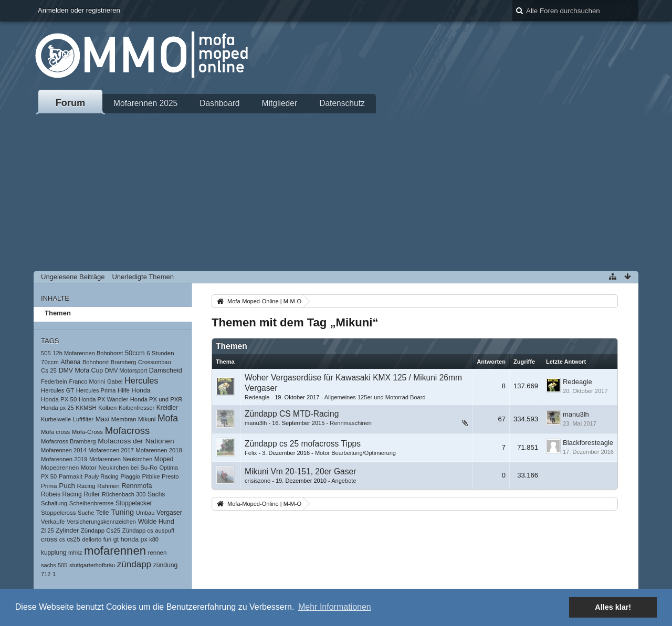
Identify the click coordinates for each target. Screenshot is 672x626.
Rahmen (108, 486)
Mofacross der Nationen (136, 441)
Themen (58, 313)
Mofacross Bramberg (69, 441)
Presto (170, 476)
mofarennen (115, 551)
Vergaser (169, 513)
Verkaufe (53, 522)
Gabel (115, 381)
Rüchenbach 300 (124, 494)
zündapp (134, 564)
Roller (92, 494)
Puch (67, 486)
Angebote (344, 481)
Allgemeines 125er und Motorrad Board (375, 397)
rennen (157, 553)
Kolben (107, 408)
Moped (164, 459)
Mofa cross (55, 432)
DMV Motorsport (126, 370)
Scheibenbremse (92, 503)
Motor (89, 467)
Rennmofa (136, 486)
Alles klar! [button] (613, 607)
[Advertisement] (336, 192)
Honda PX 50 (59, 399)
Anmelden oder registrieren (79, 10)
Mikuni (147, 419)
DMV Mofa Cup (81, 370)
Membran (124, 419)
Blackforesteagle (588, 443)
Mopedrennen (60, 467)
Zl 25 (48, 530)
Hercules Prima (96, 390)
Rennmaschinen (351, 423)
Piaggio (130, 476)
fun (107, 539)
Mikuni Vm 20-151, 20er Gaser (300, 471)
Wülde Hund (156, 522)
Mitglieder (280, 103)
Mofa (168, 418)
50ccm (135, 353)
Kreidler (167, 408)
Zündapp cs (138, 530)
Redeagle (257, 397)
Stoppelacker (134, 503)
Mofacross (128, 431)
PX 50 (49, 476)
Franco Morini (87, 381)
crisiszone (258, 481)
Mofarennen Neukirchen (121, 459)
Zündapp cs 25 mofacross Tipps (303, 444)
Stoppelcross (58, 513)
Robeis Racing (61, 494)
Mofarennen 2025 (145, 103)
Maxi (103, 419)
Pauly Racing (102, 476)
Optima (169, 468)
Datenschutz (342, 103)
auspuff (165, 530)
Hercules (141, 380)
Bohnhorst (96, 362)
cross (49, 539)
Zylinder (67, 530)
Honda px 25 (57, 408)
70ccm (50, 362)
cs (62, 539)
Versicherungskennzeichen (101, 522)
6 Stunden (160, 353)
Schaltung (54, 503)
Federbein (54, 381)
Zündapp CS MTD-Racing (292, 414)
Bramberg (124, 362)
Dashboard (219, 103)
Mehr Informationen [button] (335, 607)
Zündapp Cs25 (101, 530)
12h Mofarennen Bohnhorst (88, 353)
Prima (49, 486)
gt (116, 539)
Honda (141, 390)
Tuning (122, 512)
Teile (103, 513)
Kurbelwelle (56, 419)
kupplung (54, 553)
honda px (134, 539)
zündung (166, 565)
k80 (154, 539)
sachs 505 (54, 565)
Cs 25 (49, 370)
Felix (251, 453)
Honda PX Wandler (103, 399)
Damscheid (166, 370)
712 (46, 574)
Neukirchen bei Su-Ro (128, 468)
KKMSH (86, 408)
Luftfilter (83, 419)
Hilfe (124, 390)
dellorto (92, 539)
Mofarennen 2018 (159, 450)
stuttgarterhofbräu (92, 565)
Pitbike (151, 476)
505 (46, 353)
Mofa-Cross (87, 432)
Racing (86, 486)
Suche (86, 513)
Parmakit (71, 476)
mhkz (75, 553)
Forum (71, 103)
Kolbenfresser (136, 408)
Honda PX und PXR (156, 399)
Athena (70, 362)
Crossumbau (155, 362)
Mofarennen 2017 (111, 450)
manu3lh (256, 423)
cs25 (73, 539)
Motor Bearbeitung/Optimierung (355, 453)
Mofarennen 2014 (64, 450)
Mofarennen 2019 (64, 459)
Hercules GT (57, 390)
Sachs (156, 494)
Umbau (145, 513)
